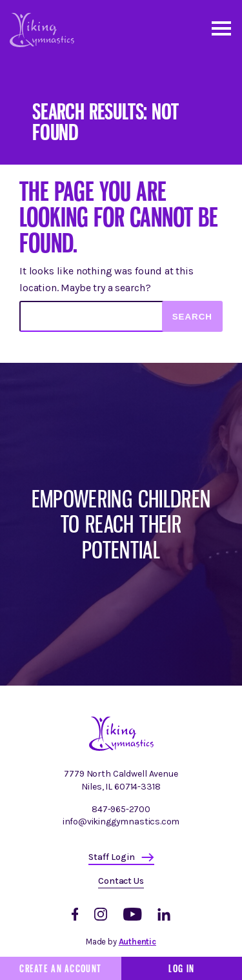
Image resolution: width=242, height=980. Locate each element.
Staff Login (112, 857)
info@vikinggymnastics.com (121, 822)
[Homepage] (121, 748)
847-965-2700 (121, 809)
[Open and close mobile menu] (221, 27)
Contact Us (121, 881)
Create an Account (60, 968)
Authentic (137, 942)
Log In (181, 968)
